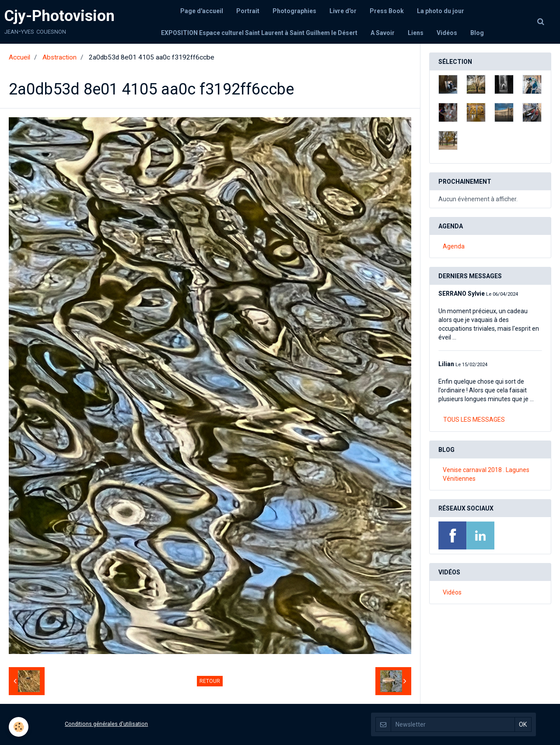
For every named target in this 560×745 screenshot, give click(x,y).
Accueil (19, 57)
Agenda (454, 246)
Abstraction (59, 57)
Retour (210, 681)
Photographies (294, 11)
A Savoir (383, 33)
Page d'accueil (202, 11)
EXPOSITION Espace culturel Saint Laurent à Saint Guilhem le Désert (259, 33)
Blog (477, 33)
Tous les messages (474, 420)
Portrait (248, 11)
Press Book (387, 11)
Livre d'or (343, 11)
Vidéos (447, 33)
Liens (416, 33)
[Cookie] (19, 727)
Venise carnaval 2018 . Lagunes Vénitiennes (486, 474)
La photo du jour (441, 11)
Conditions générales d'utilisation (106, 724)
